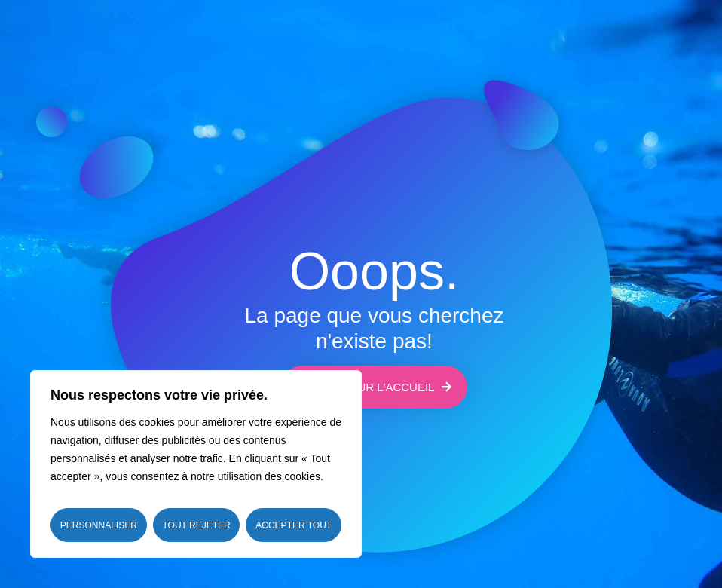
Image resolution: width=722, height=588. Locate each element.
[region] (196, 464)
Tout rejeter (196, 525)
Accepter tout (294, 525)
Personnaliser (99, 525)
